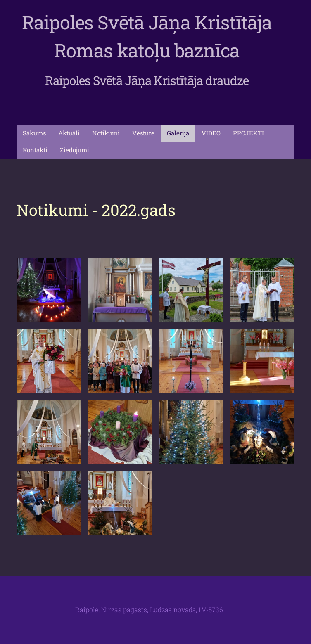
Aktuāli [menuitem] (69, 133)
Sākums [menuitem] (34, 133)
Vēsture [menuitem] (143, 133)
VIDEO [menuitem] (211, 133)
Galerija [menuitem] (178, 133)
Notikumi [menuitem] (106, 133)
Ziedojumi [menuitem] (75, 150)
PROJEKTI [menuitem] (248, 133)
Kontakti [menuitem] (35, 150)
